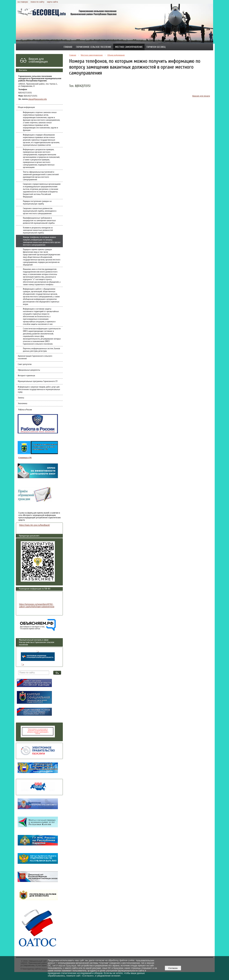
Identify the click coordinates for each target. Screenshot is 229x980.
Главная (68, 47)
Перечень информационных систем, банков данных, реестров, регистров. (41, 350)
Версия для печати (201, 96)
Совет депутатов (25, 364)
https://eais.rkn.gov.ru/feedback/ (34, 525)
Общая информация (26, 107)
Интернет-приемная (26, 376)
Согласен (173, 968)
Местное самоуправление (129, 47)
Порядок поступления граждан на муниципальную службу (37, 203)
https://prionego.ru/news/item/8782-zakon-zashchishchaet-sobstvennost (37, 606)
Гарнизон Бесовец (156, 47)
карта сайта (52, 2)
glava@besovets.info (38, 99)
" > (38, 656)
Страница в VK (25, 458)
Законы (21, 398)
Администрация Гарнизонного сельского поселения (35, 357)
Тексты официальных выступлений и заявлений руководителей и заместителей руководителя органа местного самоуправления (41, 176)
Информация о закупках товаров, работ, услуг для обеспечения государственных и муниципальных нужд (39, 389)
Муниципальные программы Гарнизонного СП (38, 381)
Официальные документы (29, 370)
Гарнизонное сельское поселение (94, 47)
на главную (23, 2)
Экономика (23, 403)
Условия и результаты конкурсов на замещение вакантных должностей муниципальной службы (38, 230)
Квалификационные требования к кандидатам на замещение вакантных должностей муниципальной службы (39, 221)
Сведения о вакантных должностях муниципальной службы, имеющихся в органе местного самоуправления (40, 211)
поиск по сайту (37, 2)
